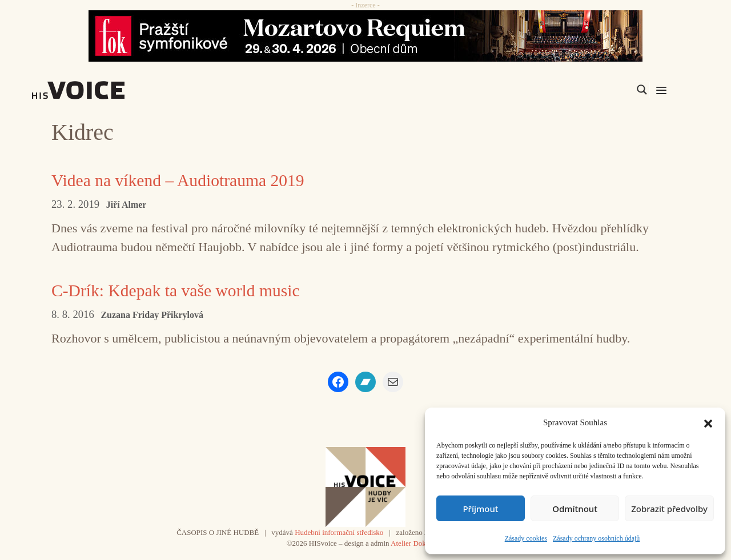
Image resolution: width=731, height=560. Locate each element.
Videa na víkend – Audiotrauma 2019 (180, 180)
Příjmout (480, 509)
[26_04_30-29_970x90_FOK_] (365, 36)
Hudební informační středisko (339, 532)
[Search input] (588, 90)
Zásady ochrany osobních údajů (596, 538)
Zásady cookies (526, 538)
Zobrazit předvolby (669, 509)
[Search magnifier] (642, 90)
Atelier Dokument (417, 543)
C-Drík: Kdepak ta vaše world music (177, 290)
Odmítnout (575, 509)
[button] (708, 422)
